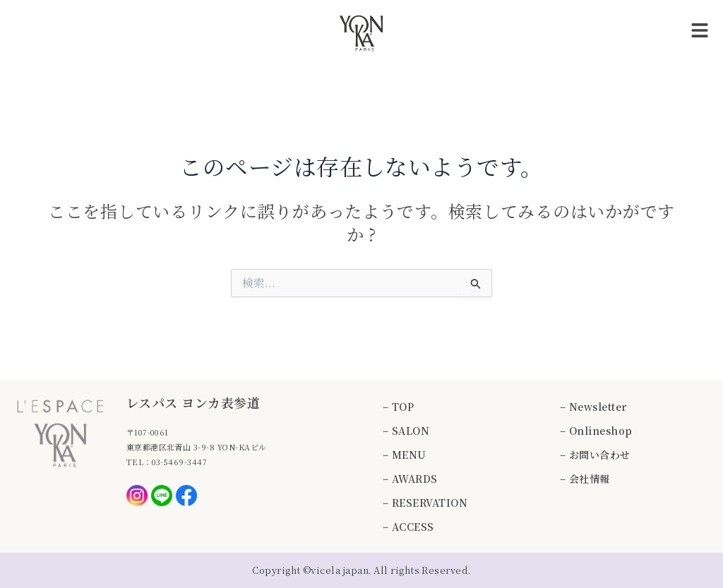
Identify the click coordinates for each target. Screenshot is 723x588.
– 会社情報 (585, 479)
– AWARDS (410, 479)
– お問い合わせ (595, 455)
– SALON (406, 431)
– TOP (398, 407)
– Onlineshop (596, 431)
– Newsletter (593, 407)
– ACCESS (408, 527)
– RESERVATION (425, 503)
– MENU (405, 455)
